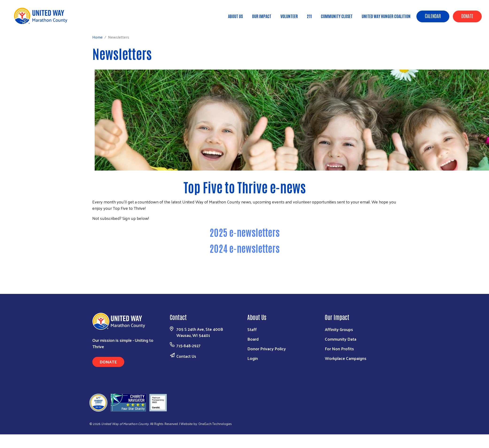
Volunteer (289, 16)
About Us (235, 16)
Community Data (341, 339)
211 (309, 16)
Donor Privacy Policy (267, 349)
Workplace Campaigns (346, 358)
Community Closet (337, 16)
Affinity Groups (339, 329)
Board (253, 339)
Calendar (433, 16)
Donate (467, 16)
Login (253, 358)
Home (27, 23)
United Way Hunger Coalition (386, 16)
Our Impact (262, 16)
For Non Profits (339, 349)
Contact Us (186, 356)
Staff (252, 329)
